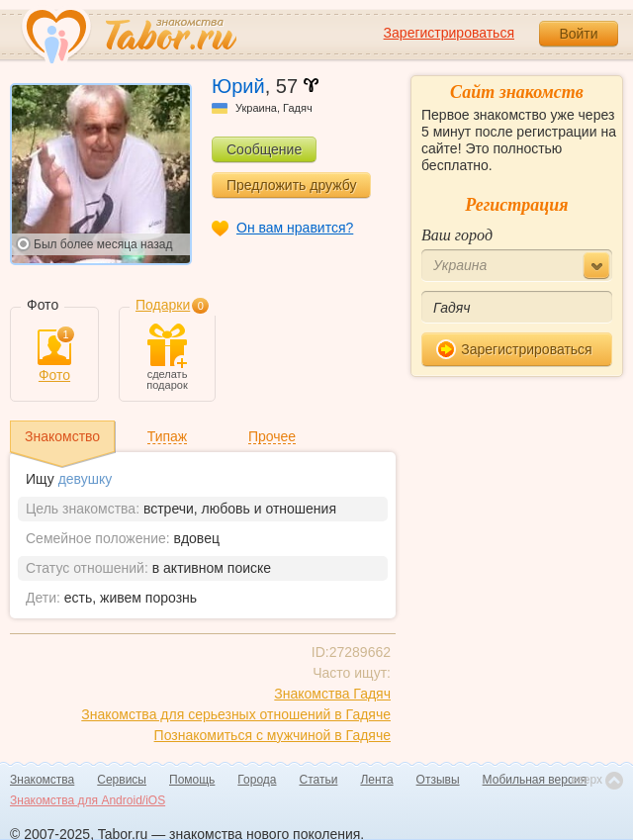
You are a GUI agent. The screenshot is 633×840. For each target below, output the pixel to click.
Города (257, 780)
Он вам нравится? (295, 228)
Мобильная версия (535, 780)
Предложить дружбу (291, 185)
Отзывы (438, 780)
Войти (578, 34)
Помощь (192, 780)
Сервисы (122, 780)
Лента (376, 780)
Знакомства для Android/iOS (88, 800)
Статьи (319, 780)
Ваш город (457, 235)
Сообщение (264, 149)
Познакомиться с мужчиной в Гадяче (272, 735)
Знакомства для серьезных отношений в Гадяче (236, 714)
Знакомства (42, 780)
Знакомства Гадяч (332, 694)
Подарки (163, 305)
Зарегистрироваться (449, 33)
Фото (54, 356)
